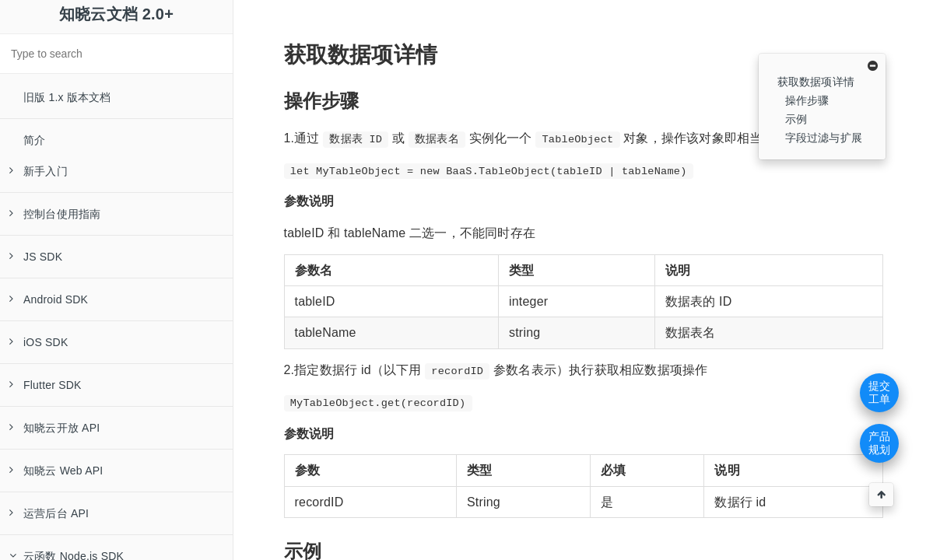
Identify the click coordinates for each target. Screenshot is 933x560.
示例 (796, 119)
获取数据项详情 (816, 82)
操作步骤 (807, 100)
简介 (34, 140)
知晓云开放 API (54, 428)
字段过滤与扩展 (824, 138)
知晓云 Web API (56, 471)
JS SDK (36, 257)
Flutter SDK (46, 385)
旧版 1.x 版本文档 (67, 97)
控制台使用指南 (55, 214)
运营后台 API (49, 513)
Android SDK (49, 299)
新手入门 (39, 171)
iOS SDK (39, 342)
